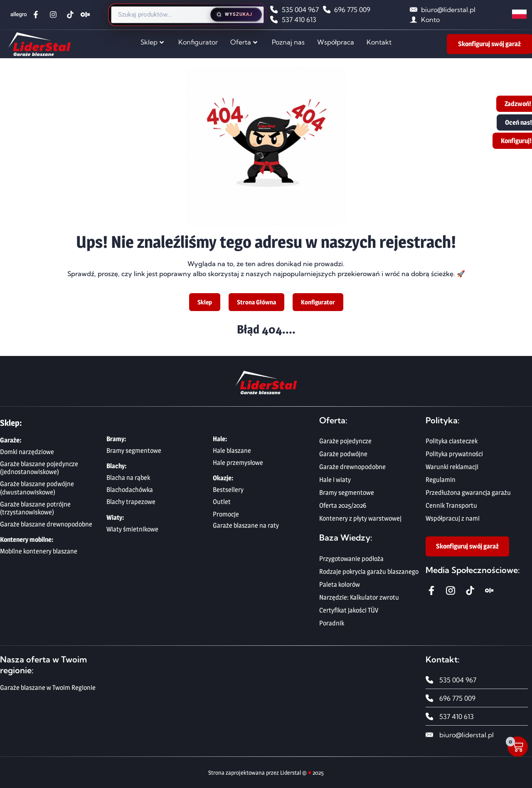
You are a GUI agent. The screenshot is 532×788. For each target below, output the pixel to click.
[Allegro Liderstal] (20, 15)
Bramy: (116, 439)
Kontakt (379, 42)
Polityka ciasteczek (452, 441)
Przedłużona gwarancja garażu (468, 493)
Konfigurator (198, 42)
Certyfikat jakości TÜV (349, 610)
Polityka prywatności (454, 454)
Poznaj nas (288, 42)
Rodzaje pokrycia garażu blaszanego (369, 572)
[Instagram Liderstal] (55, 15)
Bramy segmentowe (347, 493)
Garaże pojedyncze (345, 441)
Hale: (220, 439)
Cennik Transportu (451, 505)
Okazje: (223, 478)
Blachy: (116, 466)
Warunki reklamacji (452, 467)
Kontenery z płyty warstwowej (360, 518)
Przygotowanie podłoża (351, 559)
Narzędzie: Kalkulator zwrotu (359, 597)
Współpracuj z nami (453, 518)
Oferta (244, 42)
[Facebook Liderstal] (38, 15)
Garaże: (11, 440)
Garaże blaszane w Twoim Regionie (48, 688)
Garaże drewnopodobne (352, 467)
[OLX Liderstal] (86, 15)
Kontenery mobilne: (27, 540)
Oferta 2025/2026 (343, 505)
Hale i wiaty (335, 480)
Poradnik (332, 623)
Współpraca (336, 42)
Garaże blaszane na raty (246, 525)
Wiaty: (115, 518)
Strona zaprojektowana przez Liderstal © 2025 (266, 772)
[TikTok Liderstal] (72, 15)
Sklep (152, 42)
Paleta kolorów (340, 584)
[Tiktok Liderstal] (472, 590)
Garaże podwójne (343, 454)
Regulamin (441, 480)
